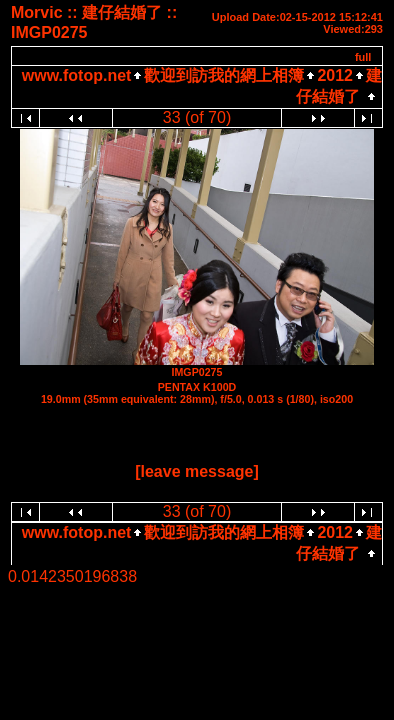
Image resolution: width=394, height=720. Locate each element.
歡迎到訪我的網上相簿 (224, 75)
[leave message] (197, 471)
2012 (335, 75)
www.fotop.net (77, 75)
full (363, 57)
